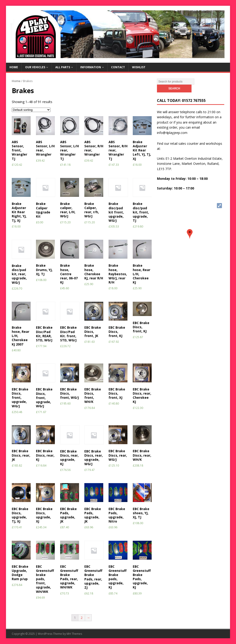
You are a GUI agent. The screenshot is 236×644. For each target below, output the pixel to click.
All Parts (63, 67)
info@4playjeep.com (172, 133)
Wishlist (139, 67)
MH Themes (74, 634)
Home (14, 67)
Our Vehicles (35, 67)
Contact (118, 67)
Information (91, 67)
